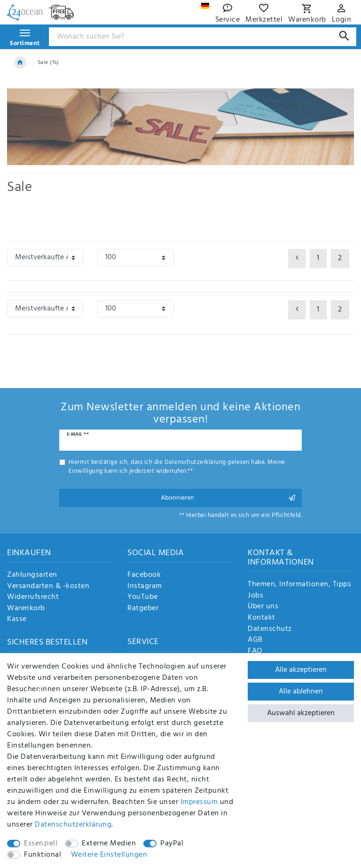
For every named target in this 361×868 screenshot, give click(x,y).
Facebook (144, 575)
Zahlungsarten (32, 575)
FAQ (255, 652)
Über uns (263, 607)
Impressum (199, 802)
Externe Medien (109, 844)
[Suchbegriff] (203, 37)
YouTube (143, 597)
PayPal (172, 844)
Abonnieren (228, 498)
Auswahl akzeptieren (301, 713)
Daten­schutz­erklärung (73, 825)
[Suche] (344, 36)
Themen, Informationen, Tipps (299, 585)
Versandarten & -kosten (48, 587)
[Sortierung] (45, 258)
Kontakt (262, 618)
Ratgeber (143, 609)
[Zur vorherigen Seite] (297, 259)
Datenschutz (270, 629)
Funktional (43, 855)
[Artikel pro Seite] (135, 258)
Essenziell (41, 844)
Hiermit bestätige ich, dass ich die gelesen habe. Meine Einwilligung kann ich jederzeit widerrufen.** (177, 467)
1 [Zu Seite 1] (318, 258)
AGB (255, 640)
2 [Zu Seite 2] (340, 258)
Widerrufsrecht (33, 597)
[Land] (205, 6)
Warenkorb (26, 609)
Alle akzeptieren (301, 670)
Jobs (255, 596)
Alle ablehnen (301, 692)
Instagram (145, 587)
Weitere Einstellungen (109, 855)
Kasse (17, 620)
